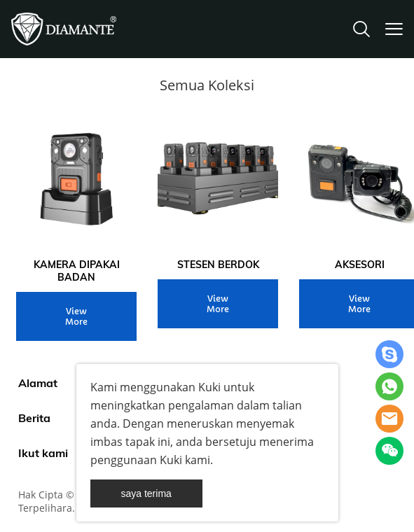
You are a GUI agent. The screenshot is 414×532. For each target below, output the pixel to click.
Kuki (209, 387)
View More (76, 316)
